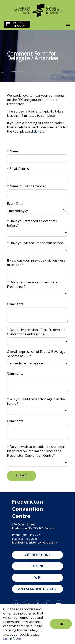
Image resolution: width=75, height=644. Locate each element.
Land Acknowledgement (37, 589)
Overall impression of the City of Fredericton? (32, 284)
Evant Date (15, 204)
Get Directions (37, 555)
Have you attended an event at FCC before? (34, 223)
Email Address (20, 169)
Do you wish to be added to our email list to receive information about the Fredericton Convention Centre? (36, 451)
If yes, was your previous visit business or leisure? (36, 263)
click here (38, 131)
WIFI (37, 577)
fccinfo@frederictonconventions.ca (34, 542)
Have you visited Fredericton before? (37, 243)
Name (14, 151)
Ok (61, 624)
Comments (15, 304)
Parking (37, 566)
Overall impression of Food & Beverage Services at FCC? (36, 354)
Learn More (12, 639)
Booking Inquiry (20, 24)
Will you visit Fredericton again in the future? (36, 401)
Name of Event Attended (28, 186)
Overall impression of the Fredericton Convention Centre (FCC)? (36, 332)
